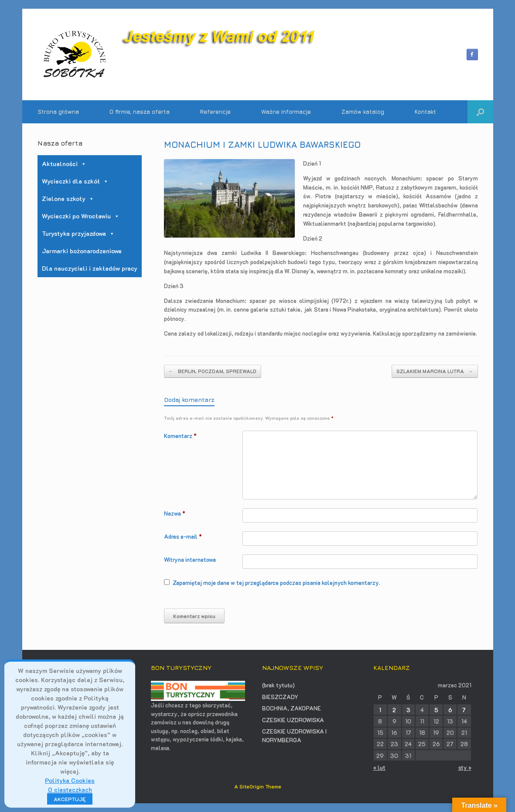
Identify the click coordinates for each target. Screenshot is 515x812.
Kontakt (425, 112)
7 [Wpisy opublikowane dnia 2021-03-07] (464, 710)
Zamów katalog (363, 112)
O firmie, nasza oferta (140, 112)
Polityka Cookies (70, 780)
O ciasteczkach (70, 790)
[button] (480, 112)
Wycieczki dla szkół (75, 181)
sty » (465, 767)
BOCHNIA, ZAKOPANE (292, 708)
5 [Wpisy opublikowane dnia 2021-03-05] (436, 710)
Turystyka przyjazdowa (78, 233)
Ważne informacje (286, 112)
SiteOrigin (252, 787)
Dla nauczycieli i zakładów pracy (90, 271)
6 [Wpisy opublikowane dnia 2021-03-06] (450, 710)
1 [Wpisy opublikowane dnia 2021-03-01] (380, 710)
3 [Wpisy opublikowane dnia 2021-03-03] (408, 710)
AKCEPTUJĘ (70, 799)
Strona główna (58, 112)
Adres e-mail (183, 536)
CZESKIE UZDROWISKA (293, 720)
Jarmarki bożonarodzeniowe (82, 251)
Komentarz (180, 436)
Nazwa (175, 513)
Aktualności (64, 164)
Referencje (215, 112)
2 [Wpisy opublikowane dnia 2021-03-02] (394, 710)
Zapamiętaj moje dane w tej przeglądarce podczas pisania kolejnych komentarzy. (276, 583)
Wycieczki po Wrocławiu (81, 216)
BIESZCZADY (280, 697)
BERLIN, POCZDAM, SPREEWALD (213, 372)
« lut (379, 767)
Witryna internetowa (190, 559)
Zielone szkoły (68, 199)
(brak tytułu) (278, 685)
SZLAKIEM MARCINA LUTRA (435, 372)
